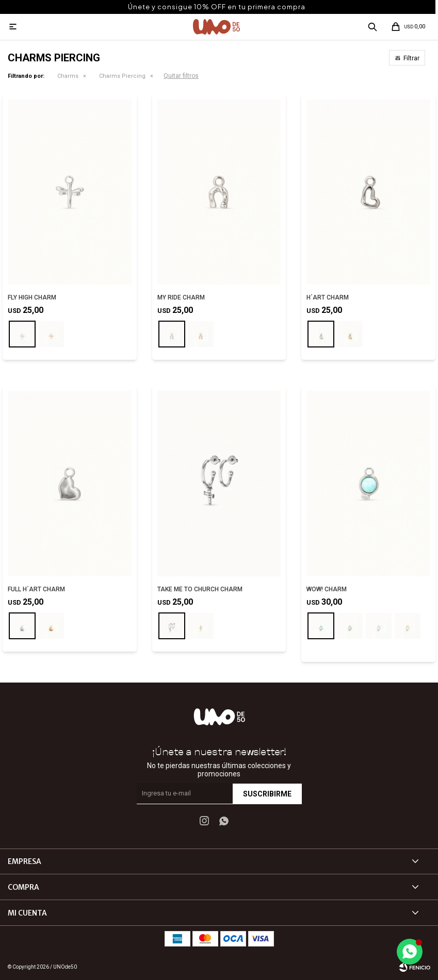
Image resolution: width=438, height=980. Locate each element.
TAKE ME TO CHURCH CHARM (200, 589)
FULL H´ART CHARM (36, 589)
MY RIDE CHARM (181, 297)
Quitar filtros (181, 76)
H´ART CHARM (328, 297)
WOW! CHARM (327, 589)
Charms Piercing (122, 76)
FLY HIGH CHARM (32, 297)
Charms (68, 76)
